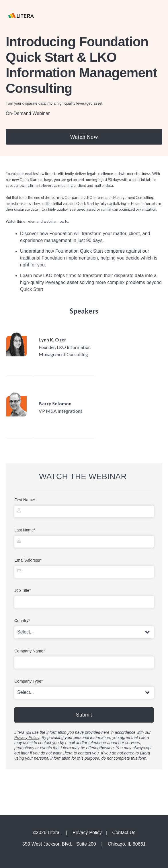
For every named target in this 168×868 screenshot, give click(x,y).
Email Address (29, 560)
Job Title (23, 590)
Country (23, 621)
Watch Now (84, 137)
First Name (26, 500)
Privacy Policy (27, 738)
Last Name (26, 530)
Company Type (29, 681)
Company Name (30, 651)
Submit (84, 715)
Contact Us (124, 833)
